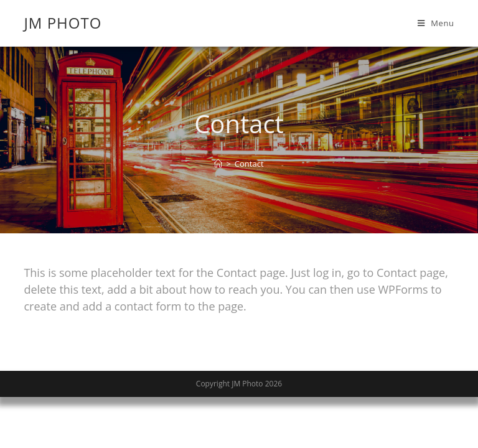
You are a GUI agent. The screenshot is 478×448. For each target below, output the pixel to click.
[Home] (218, 164)
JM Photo (63, 23)
